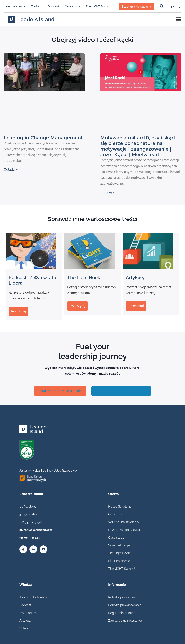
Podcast (53, 6)
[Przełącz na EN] (173, 7)
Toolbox (37, 6)
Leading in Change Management (43, 138)
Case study (72, 6)
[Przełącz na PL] (178, 7)
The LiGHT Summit (122, 569)
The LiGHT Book (97, 6)
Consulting (116, 514)
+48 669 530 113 (29, 538)
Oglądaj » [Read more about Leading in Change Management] (11, 169)
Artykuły (25, 621)
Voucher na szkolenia (123, 522)
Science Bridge (119, 545)
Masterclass (28, 613)
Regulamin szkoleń (122, 613)
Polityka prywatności (123, 597)
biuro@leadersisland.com (36, 530)
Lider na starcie (15, 6)
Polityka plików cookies (125, 605)
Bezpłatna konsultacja (124, 530)
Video (24, 628)
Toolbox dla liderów (34, 597)
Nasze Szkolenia (120, 507)
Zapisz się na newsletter (125, 621)
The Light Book (119, 553)
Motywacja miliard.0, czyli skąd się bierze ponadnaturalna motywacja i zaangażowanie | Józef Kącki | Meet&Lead (138, 146)
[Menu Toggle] (178, 19)
